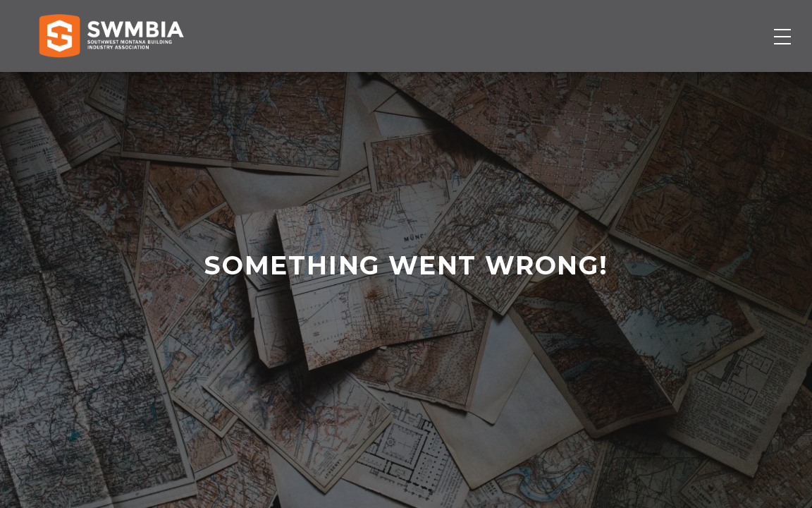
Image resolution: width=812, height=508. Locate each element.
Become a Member (705, 83)
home (397, 368)
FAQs (741, 25)
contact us (405, 368)
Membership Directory (287, 83)
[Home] (111, 83)
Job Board (425, 83)
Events (510, 83)
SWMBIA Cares (773, 25)
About (583, 83)
